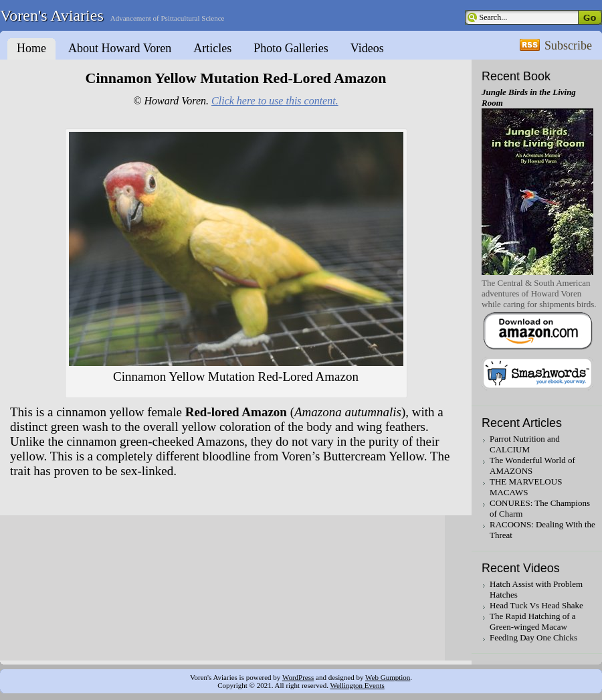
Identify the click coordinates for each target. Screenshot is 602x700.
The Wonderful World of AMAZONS (532, 465)
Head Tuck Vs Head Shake (536, 605)
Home (31, 48)
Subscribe (568, 45)
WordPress (298, 677)
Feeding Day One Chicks (533, 637)
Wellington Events (357, 685)
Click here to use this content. (275, 101)
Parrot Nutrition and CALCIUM (525, 444)
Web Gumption (388, 677)
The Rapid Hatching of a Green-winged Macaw (533, 621)
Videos (367, 48)
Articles (212, 48)
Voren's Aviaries (52, 15)
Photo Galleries (291, 48)
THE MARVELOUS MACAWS (526, 487)
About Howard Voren (120, 48)
